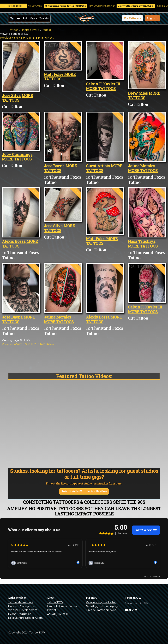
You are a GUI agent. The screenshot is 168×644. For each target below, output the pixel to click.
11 (30, 38)
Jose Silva (11, 95)
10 (27, 38)
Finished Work (30, 30)
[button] (132, 18)
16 (45, 38)
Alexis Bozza (14, 241)
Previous (6, 38)
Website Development (23, 610)
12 (33, 38)
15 (42, 38)
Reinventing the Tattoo (101, 602)
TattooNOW (55, 602)
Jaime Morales (141, 166)
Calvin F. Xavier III (103, 84)
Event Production (20, 614)
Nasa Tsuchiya (142, 241)
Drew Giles (138, 93)
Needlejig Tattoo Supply (102, 606)
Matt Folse (54, 74)
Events (44, 18)
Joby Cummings (17, 154)
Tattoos (15, 18)
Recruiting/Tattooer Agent (26, 618)
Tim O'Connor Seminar (106, 6)
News (33, 18)
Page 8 (46, 30)
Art (25, 18)
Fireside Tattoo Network (102, 610)
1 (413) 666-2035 (58, 614)
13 (36, 38)
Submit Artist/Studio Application (84, 491)
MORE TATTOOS (17, 98)
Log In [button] (151, 18)
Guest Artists (98, 166)
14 (39, 38)
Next (51, 38)
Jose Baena (54, 166)
